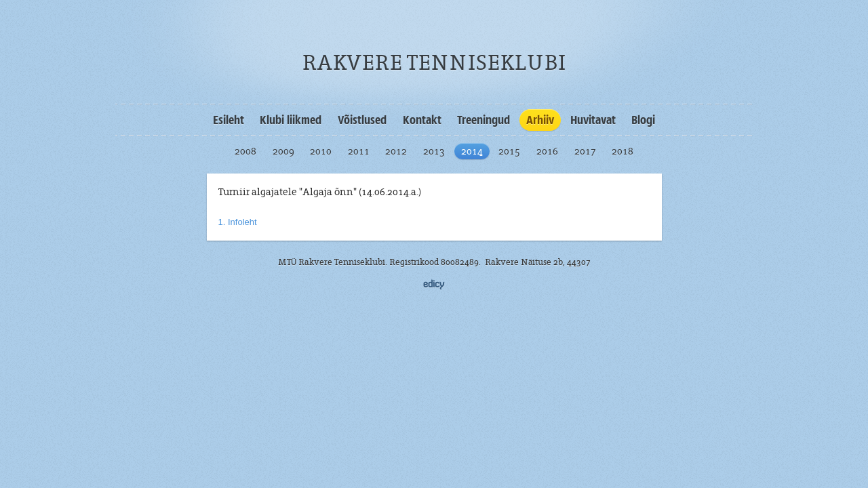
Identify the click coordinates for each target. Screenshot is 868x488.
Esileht (229, 120)
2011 (359, 151)
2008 (245, 151)
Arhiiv (540, 120)
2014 (472, 151)
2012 (396, 151)
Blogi (643, 120)
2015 (509, 151)
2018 (623, 151)
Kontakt (422, 120)
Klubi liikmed (291, 120)
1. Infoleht (238, 222)
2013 (434, 151)
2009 (283, 151)
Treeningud (484, 120)
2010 (321, 151)
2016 (547, 151)
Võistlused (362, 120)
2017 (585, 151)
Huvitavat (593, 120)
